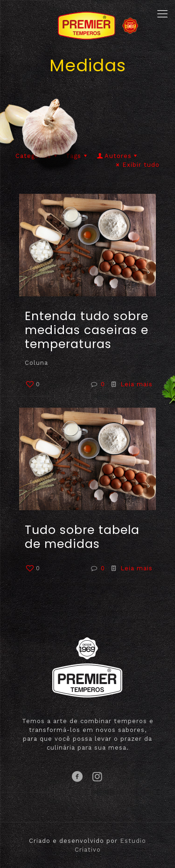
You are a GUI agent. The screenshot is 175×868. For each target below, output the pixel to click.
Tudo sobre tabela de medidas (82, 537)
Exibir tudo (137, 165)
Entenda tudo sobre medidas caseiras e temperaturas (87, 330)
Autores (118, 156)
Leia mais (136, 384)
